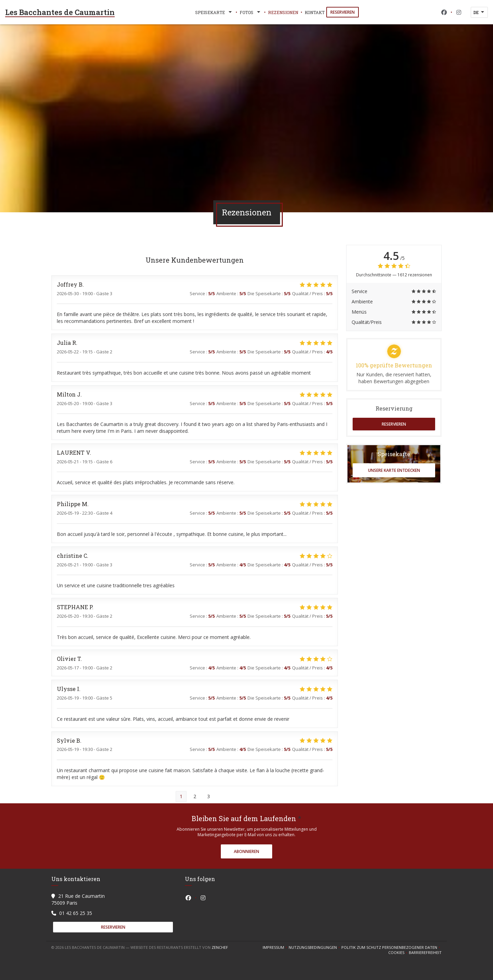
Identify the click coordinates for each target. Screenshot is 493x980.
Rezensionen (283, 12)
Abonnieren (246, 851)
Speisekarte (214, 12)
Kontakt (315, 12)
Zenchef (220, 947)
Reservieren (343, 12)
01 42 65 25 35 (76, 913)
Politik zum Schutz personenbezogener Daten (391, 947)
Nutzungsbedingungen (315, 947)
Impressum (276, 947)
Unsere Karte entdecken (394, 470)
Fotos (251, 12)
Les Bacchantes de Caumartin (60, 12)
